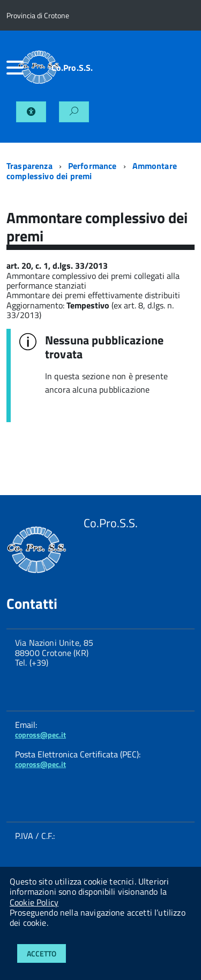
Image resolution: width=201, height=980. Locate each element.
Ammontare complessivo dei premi (92, 171)
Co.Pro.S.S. (72, 68)
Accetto (42, 953)
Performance (92, 166)
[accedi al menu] (12, 68)
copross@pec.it (40, 735)
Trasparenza (29, 166)
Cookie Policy (34, 902)
